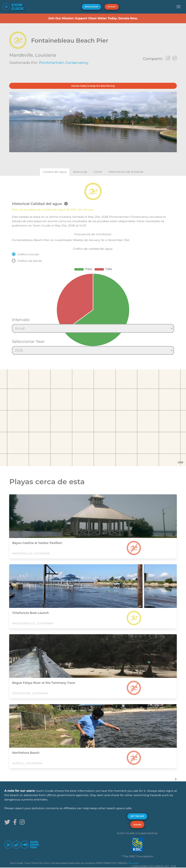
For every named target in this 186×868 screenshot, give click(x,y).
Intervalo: (21, 320)
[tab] (55, 172)
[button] (178, 7)
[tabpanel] (93, 267)
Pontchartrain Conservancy (64, 63)
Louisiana (46, 55)
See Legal (133, 863)
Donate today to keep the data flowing (93, 86)
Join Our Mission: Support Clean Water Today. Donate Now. (93, 18)
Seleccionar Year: (28, 341)
